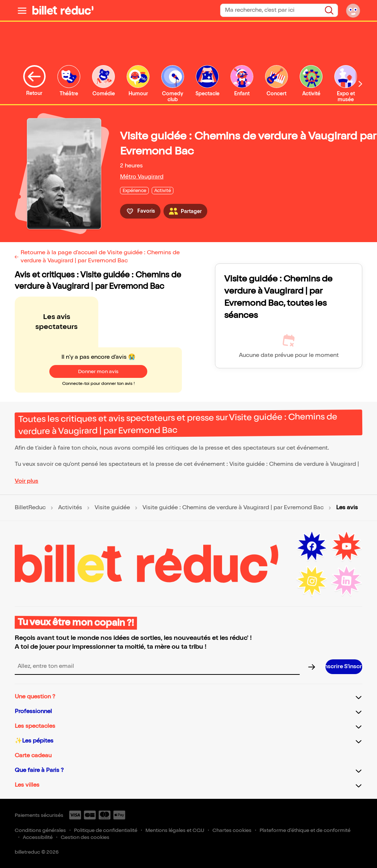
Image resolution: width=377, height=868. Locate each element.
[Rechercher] (329, 10)
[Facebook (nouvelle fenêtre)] (312, 546)
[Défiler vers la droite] (360, 84)
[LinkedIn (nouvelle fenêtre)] (346, 581)
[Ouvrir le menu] (22, 10)
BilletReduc (30, 508)
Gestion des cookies (85, 837)
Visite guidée (112, 508)
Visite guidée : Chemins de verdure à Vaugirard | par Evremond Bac (233, 508)
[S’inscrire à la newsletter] (344, 667)
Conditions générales (40, 830)
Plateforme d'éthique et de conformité (305, 830)
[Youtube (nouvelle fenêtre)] (346, 546)
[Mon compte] (353, 10)
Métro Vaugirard (142, 177)
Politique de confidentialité (106, 830)
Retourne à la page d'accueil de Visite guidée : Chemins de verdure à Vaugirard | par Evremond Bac (100, 257)
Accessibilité (38, 837)
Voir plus (27, 481)
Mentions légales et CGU (175, 830)
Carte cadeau (33, 756)
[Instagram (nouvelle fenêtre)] (312, 581)
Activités (70, 508)
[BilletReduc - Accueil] (63, 10)
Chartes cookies (232, 830)
